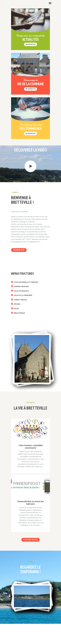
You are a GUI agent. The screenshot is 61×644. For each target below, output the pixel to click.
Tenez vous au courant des (30, 35)
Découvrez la (30, 80)
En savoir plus (31, 89)
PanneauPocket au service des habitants (31, 503)
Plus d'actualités (31, 540)
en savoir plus (31, 44)
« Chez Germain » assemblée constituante (31, 446)
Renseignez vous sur (31, 124)
